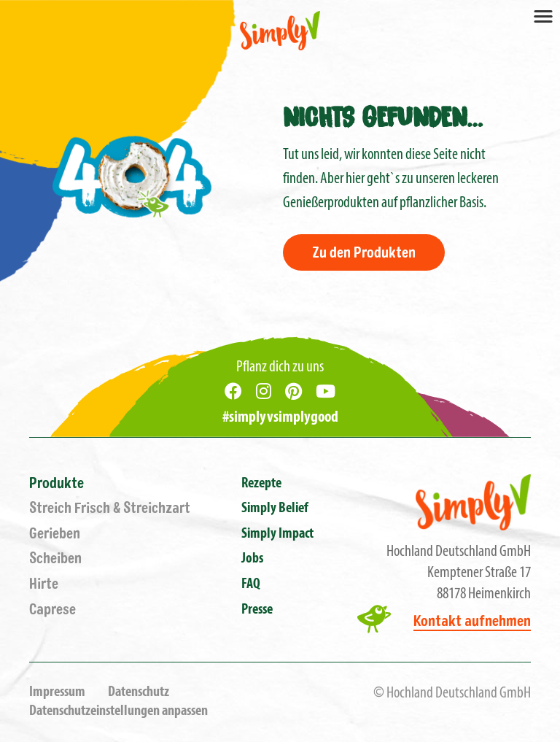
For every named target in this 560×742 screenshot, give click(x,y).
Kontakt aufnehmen (472, 621)
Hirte (44, 584)
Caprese (52, 610)
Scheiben (55, 559)
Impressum (57, 692)
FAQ (251, 584)
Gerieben (55, 534)
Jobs (252, 559)
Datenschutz (139, 692)
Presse (257, 610)
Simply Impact (277, 534)
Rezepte (261, 484)
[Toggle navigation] (543, 15)
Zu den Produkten (364, 253)
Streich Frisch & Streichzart (110, 508)
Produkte (57, 483)
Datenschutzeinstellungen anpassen (118, 711)
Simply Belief (275, 509)
